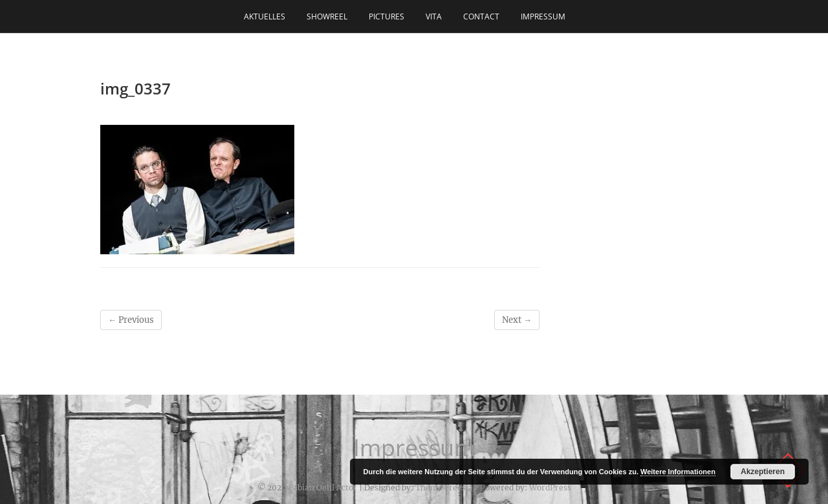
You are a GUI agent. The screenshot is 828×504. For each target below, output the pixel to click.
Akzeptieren (763, 472)
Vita (434, 16)
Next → (517, 320)
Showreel (327, 16)
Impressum (543, 16)
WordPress (550, 488)
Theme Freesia (444, 488)
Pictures (387, 16)
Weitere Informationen (678, 472)
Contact (481, 16)
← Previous (131, 320)
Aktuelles (265, 16)
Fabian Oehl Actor (323, 488)
